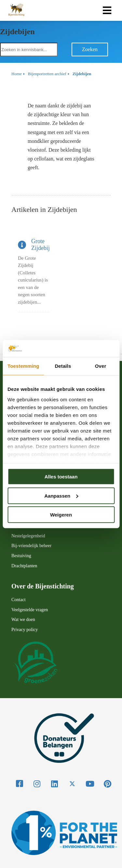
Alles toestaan (61, 477)
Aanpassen (61, 496)
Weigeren (61, 515)
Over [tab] (101, 366)
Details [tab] (63, 366)
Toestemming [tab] (23, 366)
